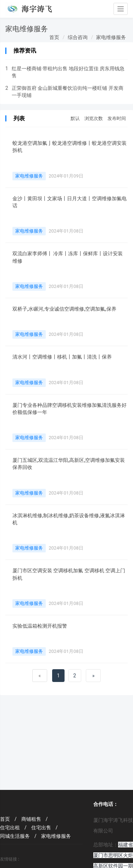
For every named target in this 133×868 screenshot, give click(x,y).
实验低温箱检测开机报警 (40, 626)
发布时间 (117, 118)
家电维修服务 (111, 37)
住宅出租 (13, 828)
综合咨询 (78, 37)
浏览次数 (94, 118)
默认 (75, 118)
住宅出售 (45, 828)
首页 (54, 37)
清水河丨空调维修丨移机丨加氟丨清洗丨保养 (62, 357)
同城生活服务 (18, 836)
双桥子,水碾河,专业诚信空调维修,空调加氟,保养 (64, 309)
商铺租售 (35, 819)
